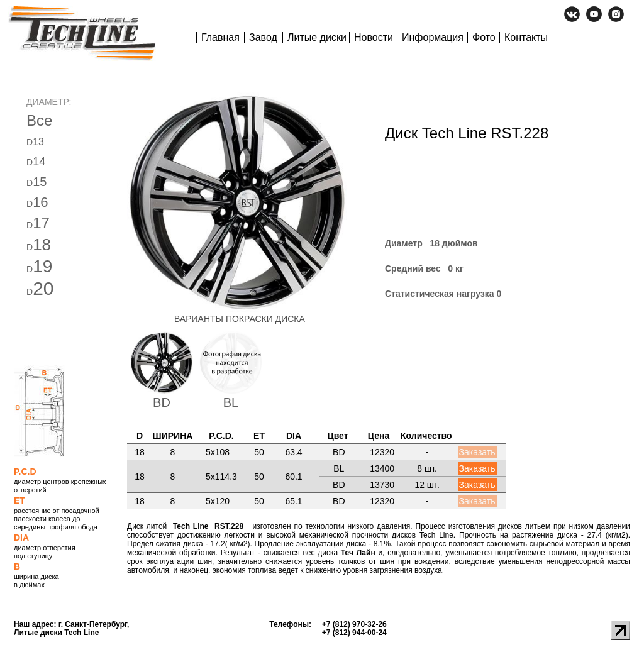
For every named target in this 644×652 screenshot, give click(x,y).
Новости (374, 37)
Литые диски (317, 37)
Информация (433, 37)
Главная (220, 37)
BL (231, 402)
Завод (263, 37)
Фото (484, 37)
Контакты (526, 37)
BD (162, 402)
